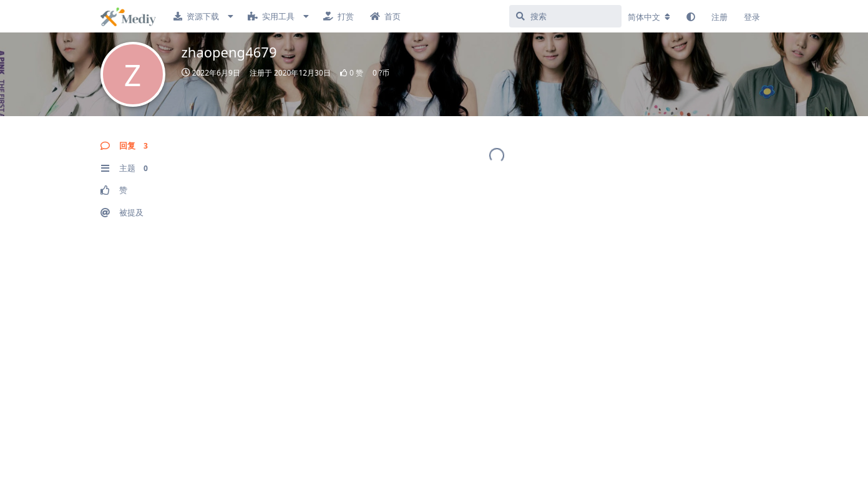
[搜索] (565, 16)
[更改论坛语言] (649, 17)
